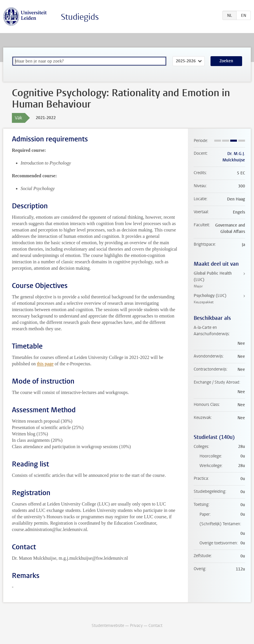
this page (45, 364)
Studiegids (80, 17)
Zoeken (226, 61)
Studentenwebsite (108, 626)
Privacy (136, 626)
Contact (155, 626)
